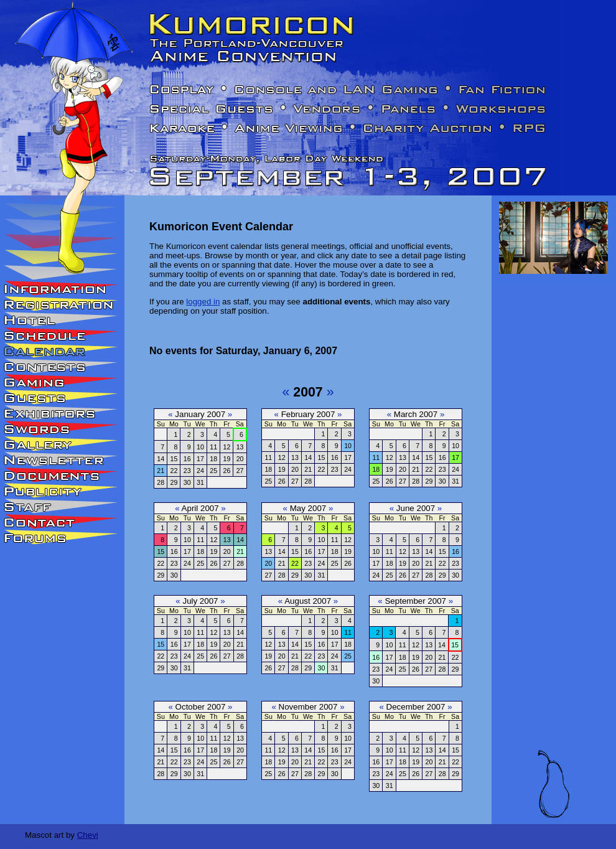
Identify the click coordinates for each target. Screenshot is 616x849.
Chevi (88, 835)
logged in (203, 302)
